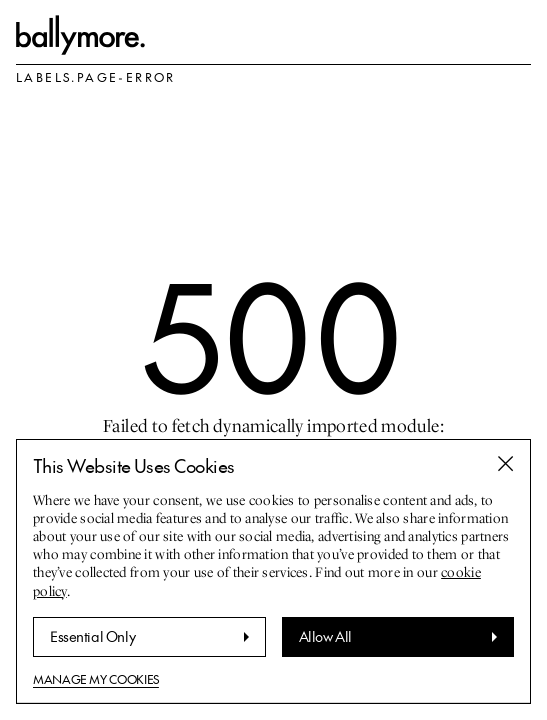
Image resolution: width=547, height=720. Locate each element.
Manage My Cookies (96, 679)
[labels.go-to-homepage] (80, 35)
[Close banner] (506, 464)
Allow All (325, 636)
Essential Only (92, 636)
